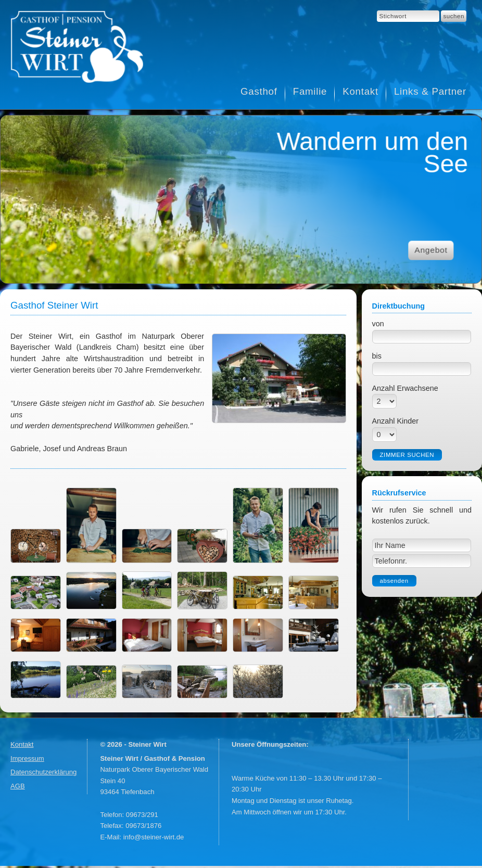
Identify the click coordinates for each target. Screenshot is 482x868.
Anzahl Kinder (396, 421)
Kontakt (360, 91)
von (378, 324)
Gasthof (259, 91)
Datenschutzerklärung (43, 772)
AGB (18, 786)
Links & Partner (430, 91)
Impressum (27, 758)
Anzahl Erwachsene (405, 388)
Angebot (431, 250)
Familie (310, 91)
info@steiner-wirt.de (154, 837)
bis (377, 356)
